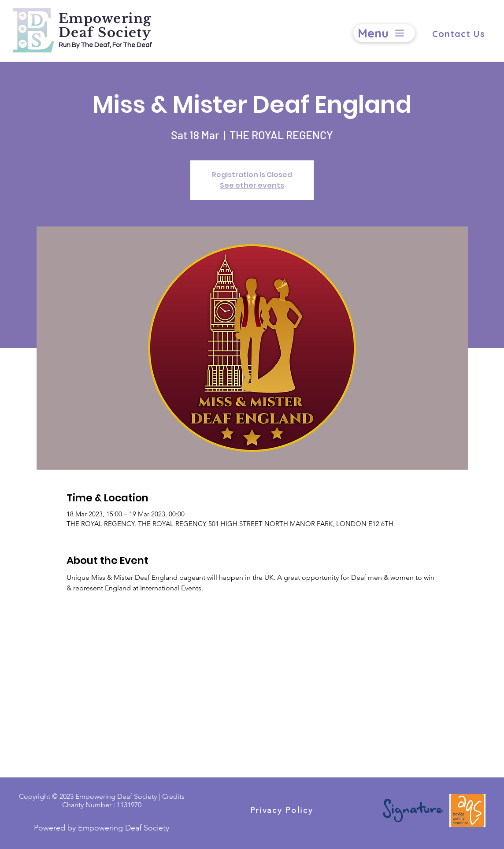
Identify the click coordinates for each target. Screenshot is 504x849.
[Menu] (384, 33)
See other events (252, 185)
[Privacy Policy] (282, 810)
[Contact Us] (458, 34)
